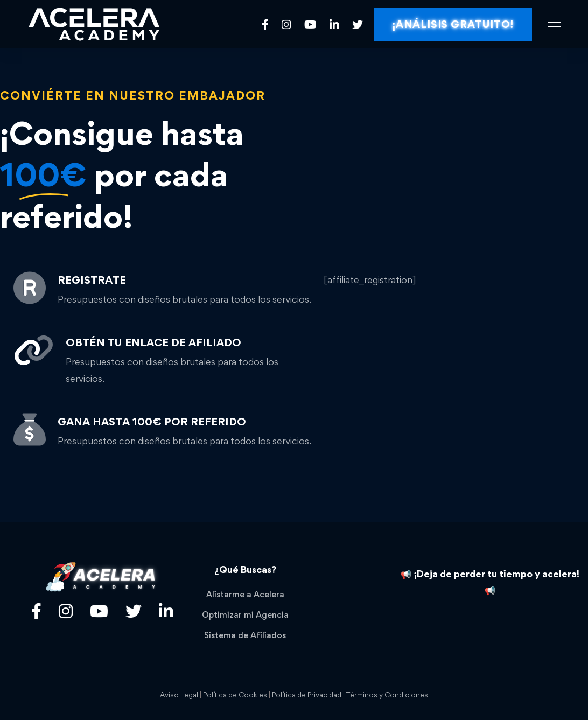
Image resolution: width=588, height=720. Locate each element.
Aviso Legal (179, 695)
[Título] (66, 611)
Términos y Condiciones (387, 695)
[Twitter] (358, 24)
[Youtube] (310, 24)
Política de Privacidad (307, 695)
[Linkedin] (334, 24)
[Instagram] (286, 24)
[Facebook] (265, 24)
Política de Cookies (235, 695)
